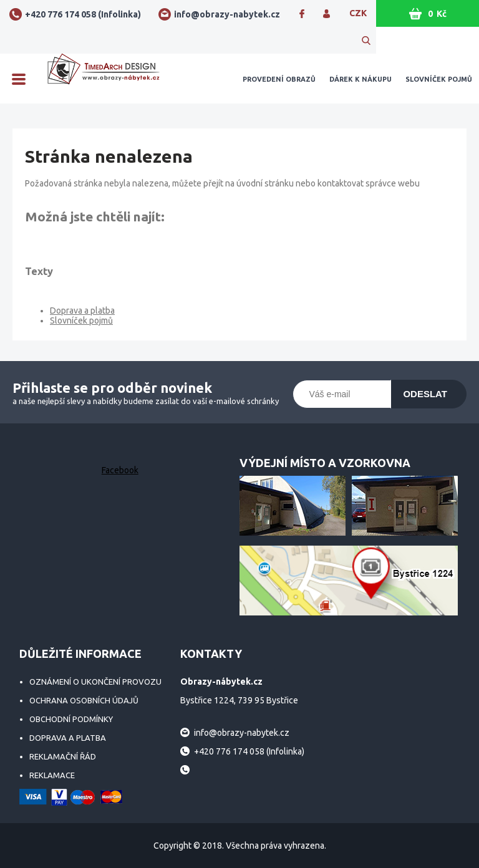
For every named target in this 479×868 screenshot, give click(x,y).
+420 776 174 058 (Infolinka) (83, 14)
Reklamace (52, 775)
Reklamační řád (63, 756)
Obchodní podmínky (71, 719)
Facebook (120, 470)
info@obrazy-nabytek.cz (227, 14)
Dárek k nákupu (360, 79)
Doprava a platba (82, 311)
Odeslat (425, 394)
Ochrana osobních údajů (84, 700)
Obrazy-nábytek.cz (104, 79)
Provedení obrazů (279, 79)
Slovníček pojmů (439, 79)
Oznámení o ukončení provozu (95, 682)
